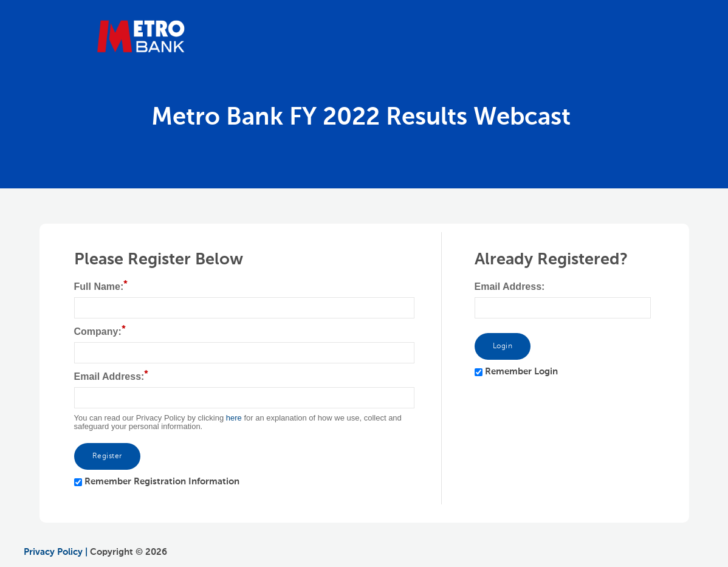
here (234, 418)
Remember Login (521, 372)
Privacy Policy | (56, 552)
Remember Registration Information (162, 482)
